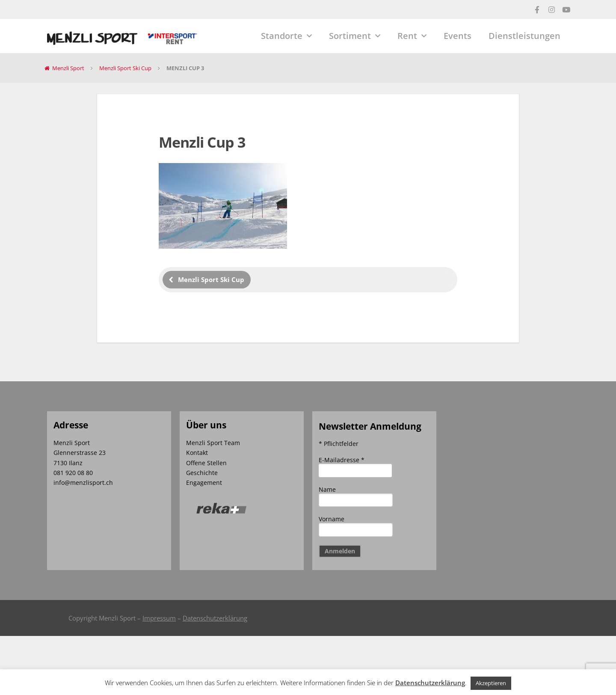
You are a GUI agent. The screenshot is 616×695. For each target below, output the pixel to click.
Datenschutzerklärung (215, 618)
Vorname (332, 519)
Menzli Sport (68, 68)
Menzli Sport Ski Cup (125, 68)
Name (327, 489)
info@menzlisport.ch (83, 483)
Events (458, 36)
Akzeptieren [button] (491, 683)
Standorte (286, 36)
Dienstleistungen (524, 36)
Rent (412, 36)
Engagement (204, 483)
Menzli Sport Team (213, 443)
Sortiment (355, 36)
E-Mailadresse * (342, 460)
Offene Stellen (206, 463)
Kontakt (197, 453)
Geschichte (202, 473)
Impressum (159, 618)
